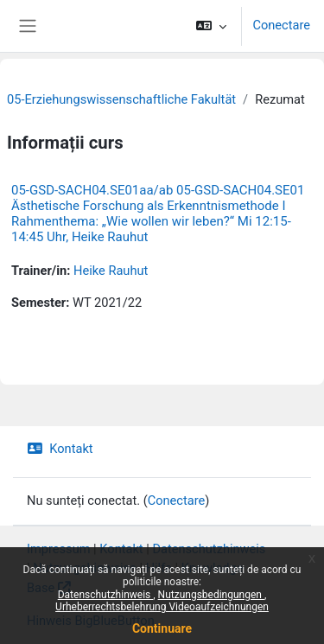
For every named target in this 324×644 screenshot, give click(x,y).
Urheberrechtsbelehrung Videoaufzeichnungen (162, 607)
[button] (211, 26)
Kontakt (60, 449)
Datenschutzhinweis (106, 595)
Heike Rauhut (111, 271)
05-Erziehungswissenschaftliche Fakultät (121, 99)
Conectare (281, 25)
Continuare (162, 628)
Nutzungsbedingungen (211, 595)
